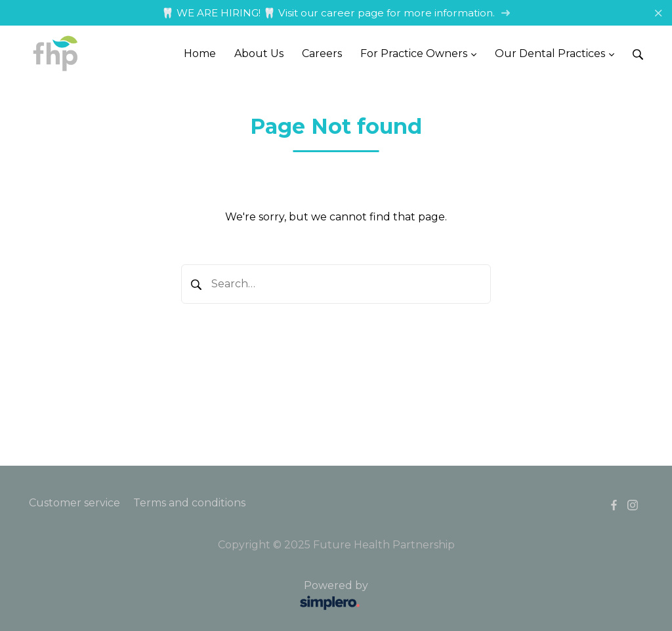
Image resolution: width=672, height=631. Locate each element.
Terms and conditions (189, 503)
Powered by (200, 596)
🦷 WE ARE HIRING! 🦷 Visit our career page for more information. (336, 13)
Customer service (74, 503)
